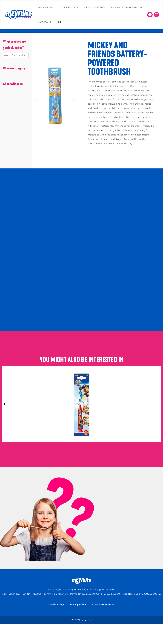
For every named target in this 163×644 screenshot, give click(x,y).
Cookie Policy (56, 604)
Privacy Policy (78, 604)
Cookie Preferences (103, 604)
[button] (37, 101)
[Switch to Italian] (59, 22)
